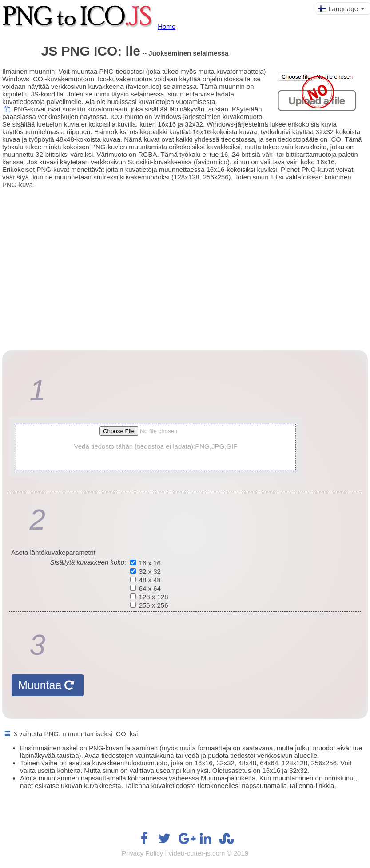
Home (167, 26)
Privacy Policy (142, 853)
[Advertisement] (185, 262)
